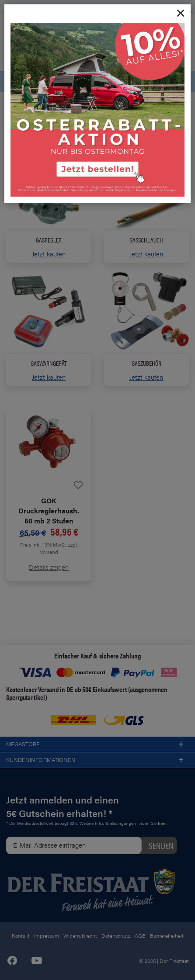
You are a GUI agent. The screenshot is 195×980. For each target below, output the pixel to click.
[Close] (181, 14)
